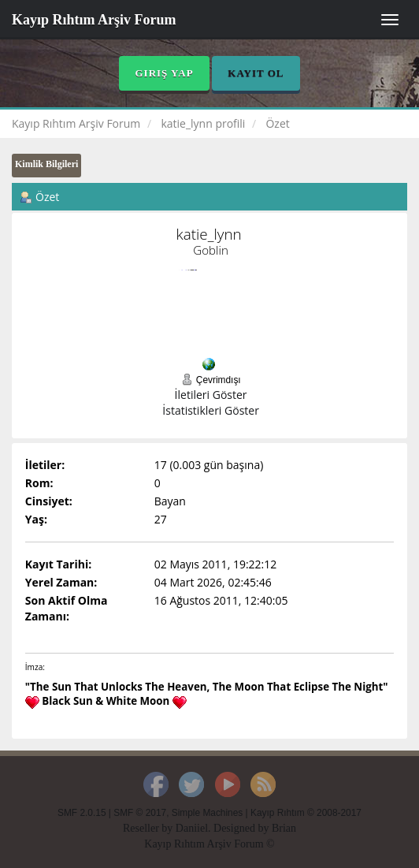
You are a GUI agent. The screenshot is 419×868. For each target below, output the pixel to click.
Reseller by (149, 828)
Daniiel (192, 828)
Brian (284, 828)
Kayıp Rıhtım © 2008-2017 (306, 813)
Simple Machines (208, 813)
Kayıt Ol (256, 73)
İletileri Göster (211, 395)
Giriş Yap (164, 73)
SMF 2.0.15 (82, 813)
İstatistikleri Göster (211, 410)
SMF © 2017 (140, 813)
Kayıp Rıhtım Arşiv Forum (94, 20)
